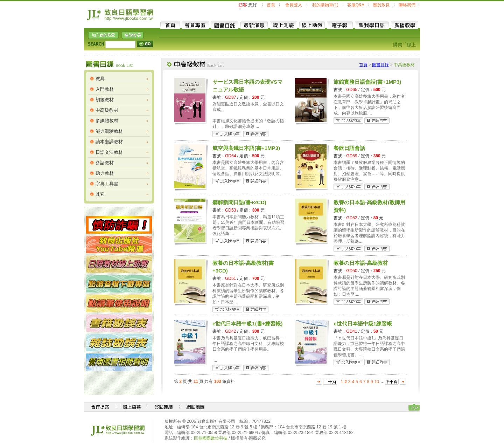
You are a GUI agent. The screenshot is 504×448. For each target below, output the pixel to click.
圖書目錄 (380, 65)
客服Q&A (356, 5)
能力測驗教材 (109, 131)
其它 (100, 194)
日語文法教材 (109, 152)
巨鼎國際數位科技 (211, 438)
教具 (100, 79)
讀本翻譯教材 (109, 142)
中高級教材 (107, 110)
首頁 (271, 5)
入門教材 (105, 89)
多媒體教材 (107, 121)
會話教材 (105, 163)
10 (377, 382)
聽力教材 (105, 173)
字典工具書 (107, 184)
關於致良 (381, 5)
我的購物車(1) (325, 5)
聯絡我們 (407, 5)
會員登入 (294, 5)
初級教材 (105, 100)
